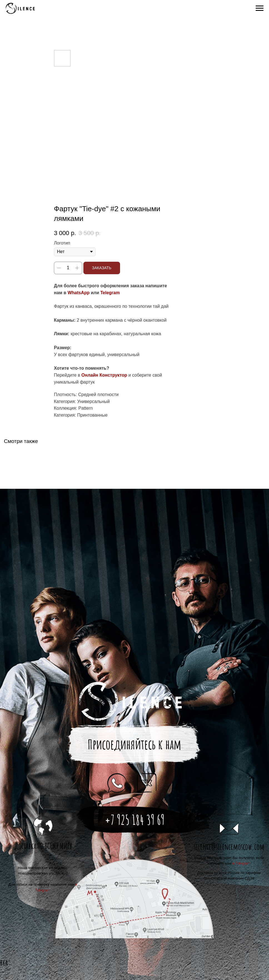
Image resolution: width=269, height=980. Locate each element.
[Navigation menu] (260, 8)
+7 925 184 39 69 (135, 820)
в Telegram (241, 863)
